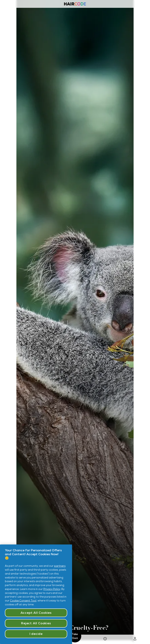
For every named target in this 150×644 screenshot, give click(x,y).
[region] (36, 594)
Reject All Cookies (36, 623)
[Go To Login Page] (135, 639)
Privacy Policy (52, 589)
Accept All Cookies (36, 613)
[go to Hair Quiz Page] (105, 639)
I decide (36, 634)
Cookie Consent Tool (23, 601)
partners (60, 566)
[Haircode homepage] (75, 4)
